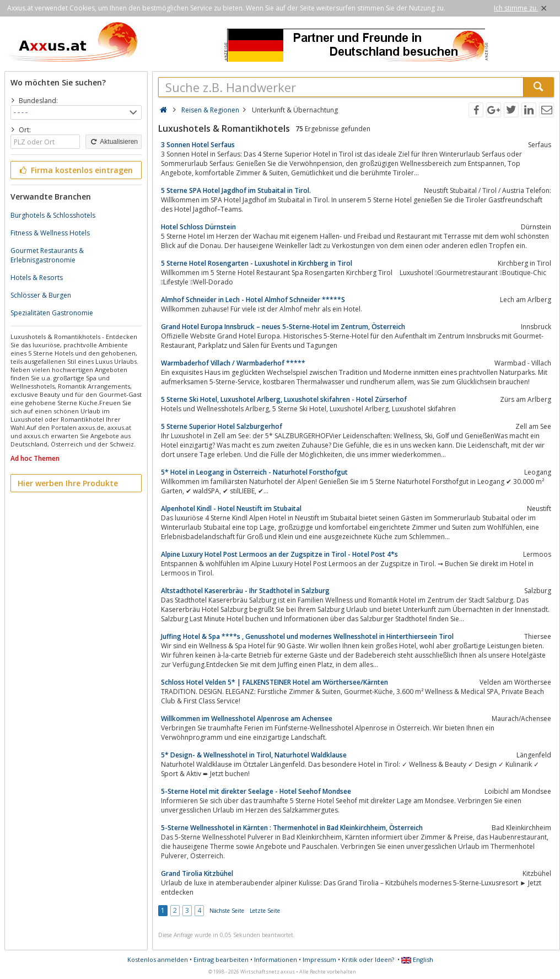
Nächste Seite (227, 911)
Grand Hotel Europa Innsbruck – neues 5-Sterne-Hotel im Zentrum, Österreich (283, 327)
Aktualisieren (114, 142)
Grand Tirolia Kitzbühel (197, 873)
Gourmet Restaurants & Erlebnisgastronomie (47, 255)
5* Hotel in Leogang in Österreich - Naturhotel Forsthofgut (254, 472)
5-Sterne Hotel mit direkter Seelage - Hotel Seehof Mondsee (256, 791)
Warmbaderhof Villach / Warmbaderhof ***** (233, 363)
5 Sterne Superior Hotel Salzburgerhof (222, 426)
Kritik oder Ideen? (368, 959)
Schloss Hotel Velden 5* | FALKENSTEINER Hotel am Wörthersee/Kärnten (274, 682)
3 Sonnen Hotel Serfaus (198, 145)
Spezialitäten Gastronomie (52, 313)
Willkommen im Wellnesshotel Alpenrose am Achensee (247, 719)
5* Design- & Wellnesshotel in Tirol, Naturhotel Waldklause (254, 755)
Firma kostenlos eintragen (75, 170)
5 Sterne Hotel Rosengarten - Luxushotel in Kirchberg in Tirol (257, 263)
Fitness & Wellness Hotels (50, 233)
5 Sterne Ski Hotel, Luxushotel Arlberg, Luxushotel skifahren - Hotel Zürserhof (284, 399)
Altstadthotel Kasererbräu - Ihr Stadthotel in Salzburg (245, 591)
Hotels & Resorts (37, 278)
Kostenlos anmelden (158, 959)
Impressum (319, 959)
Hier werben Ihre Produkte (68, 483)
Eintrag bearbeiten (221, 959)
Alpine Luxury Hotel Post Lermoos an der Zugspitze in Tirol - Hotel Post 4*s (279, 554)
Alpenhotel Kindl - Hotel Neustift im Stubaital (231, 509)
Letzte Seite (265, 911)
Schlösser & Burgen (41, 295)
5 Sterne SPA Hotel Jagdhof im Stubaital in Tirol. (236, 190)
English (417, 959)
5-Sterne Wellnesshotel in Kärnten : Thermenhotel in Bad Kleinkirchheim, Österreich (292, 828)
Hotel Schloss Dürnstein (198, 227)
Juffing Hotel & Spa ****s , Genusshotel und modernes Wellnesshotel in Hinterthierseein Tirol (307, 636)
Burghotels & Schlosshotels (53, 215)
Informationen (276, 959)
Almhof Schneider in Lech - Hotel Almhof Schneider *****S (253, 300)
